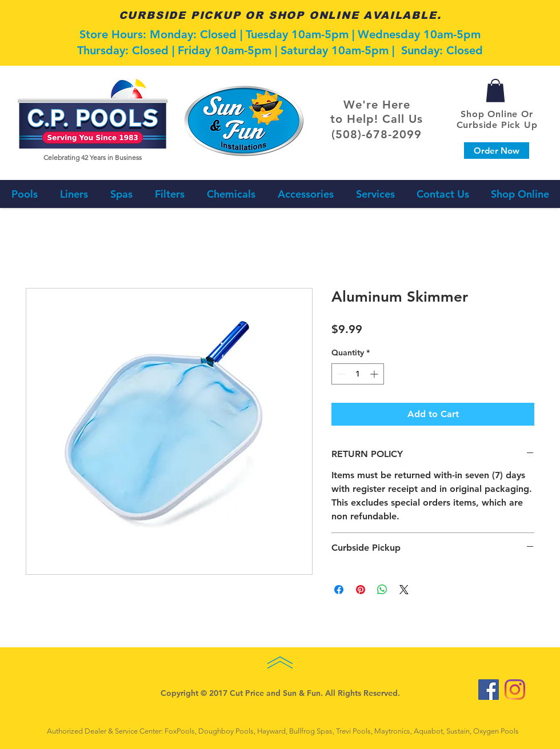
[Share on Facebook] (339, 590)
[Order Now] (497, 151)
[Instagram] (515, 690)
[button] (495, 91)
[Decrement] (340, 374)
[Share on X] (404, 590)
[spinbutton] (358, 374)
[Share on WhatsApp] (382, 590)
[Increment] (375, 374)
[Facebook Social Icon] (489, 690)
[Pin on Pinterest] (361, 590)
